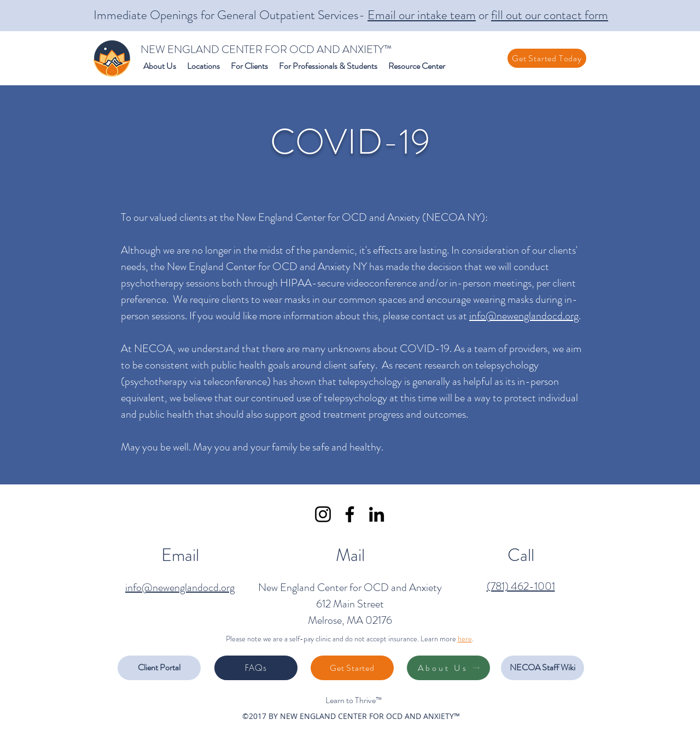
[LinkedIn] (377, 514)
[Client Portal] (159, 668)
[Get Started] (352, 668)
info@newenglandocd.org (524, 316)
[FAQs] (256, 668)
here (465, 639)
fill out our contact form (550, 15)
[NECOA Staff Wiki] (542, 668)
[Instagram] (323, 514)
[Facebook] (350, 514)
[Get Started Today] (547, 58)
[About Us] (448, 668)
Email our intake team (422, 15)
